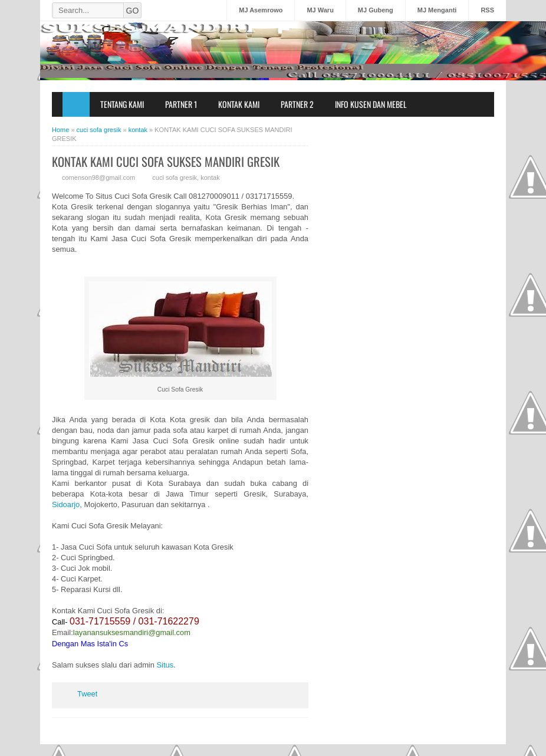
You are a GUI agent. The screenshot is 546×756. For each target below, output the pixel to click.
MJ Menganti (437, 10)
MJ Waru (320, 10)
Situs (165, 665)
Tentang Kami (122, 104)
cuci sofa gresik (175, 178)
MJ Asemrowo (261, 10)
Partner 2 (297, 104)
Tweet (87, 694)
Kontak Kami (239, 104)
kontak (210, 178)
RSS (487, 10)
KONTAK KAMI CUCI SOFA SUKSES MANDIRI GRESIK (166, 161)
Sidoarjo (66, 504)
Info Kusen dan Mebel (371, 104)
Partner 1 (181, 104)
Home (76, 104)
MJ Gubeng (376, 10)
